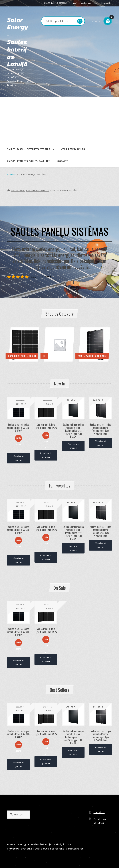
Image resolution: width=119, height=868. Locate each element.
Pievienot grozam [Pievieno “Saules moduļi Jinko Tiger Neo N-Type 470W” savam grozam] (46, 455)
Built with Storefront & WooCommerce (59, 849)
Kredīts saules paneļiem (84, 3)
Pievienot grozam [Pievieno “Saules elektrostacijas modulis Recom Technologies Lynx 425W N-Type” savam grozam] (101, 443)
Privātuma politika (20, 849)
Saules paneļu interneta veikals (29, 149)
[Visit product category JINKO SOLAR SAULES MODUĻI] (25, 344)
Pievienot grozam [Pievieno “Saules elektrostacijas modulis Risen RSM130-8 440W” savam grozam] (18, 458)
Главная (11, 174)
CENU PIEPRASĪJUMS (73, 149)
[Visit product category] (59, 344)
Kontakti (106, 3)
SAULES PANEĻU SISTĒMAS (56, 3)
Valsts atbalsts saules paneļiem (29, 161)
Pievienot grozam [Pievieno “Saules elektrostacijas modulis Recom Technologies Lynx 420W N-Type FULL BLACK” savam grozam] (73, 446)
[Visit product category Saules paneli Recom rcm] (94, 344)
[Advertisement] (59, 120)
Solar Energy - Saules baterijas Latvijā (17, 42)
